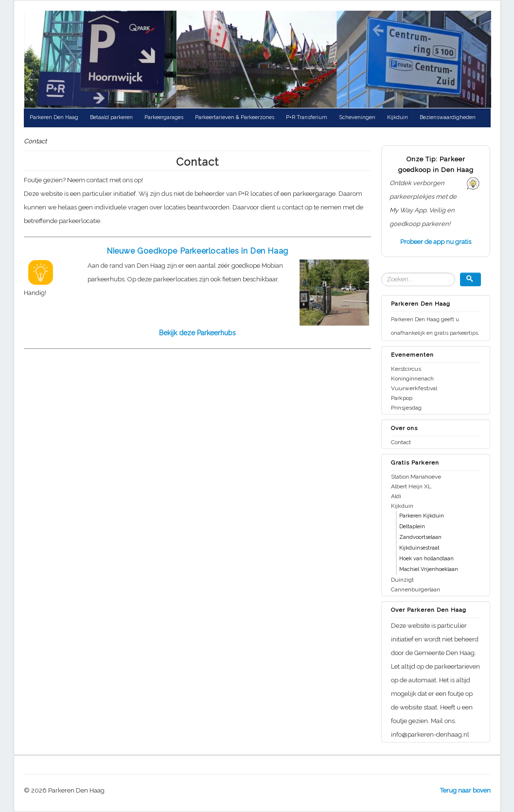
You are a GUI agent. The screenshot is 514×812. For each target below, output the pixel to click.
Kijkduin (398, 117)
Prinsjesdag (406, 408)
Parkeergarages (164, 117)
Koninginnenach (412, 379)
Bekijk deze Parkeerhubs (197, 333)
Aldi (396, 496)
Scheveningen (357, 117)
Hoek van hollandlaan (426, 559)
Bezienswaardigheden (448, 117)
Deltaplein (412, 527)
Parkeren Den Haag (54, 117)
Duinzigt (402, 580)
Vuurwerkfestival (414, 388)
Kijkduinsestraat (419, 548)
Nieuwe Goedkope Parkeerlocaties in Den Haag (197, 251)
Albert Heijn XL (411, 486)
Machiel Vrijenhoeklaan (429, 569)
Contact (401, 442)
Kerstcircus (406, 369)
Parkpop (402, 398)
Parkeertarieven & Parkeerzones (235, 117)
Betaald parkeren (111, 117)
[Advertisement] (106, 439)
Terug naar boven (465, 790)
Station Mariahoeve (416, 477)
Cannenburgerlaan (416, 589)
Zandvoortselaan (420, 537)
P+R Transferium (307, 117)
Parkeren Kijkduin (422, 516)
